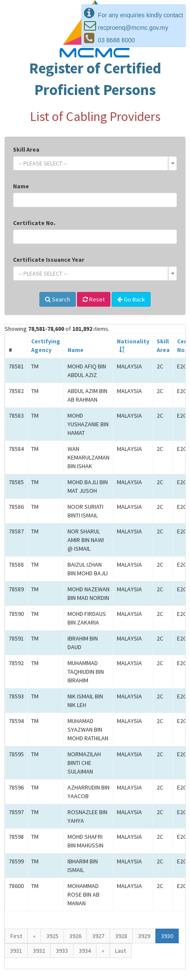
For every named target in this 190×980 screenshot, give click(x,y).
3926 (75, 936)
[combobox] (95, 163)
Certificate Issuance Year (49, 260)
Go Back (131, 299)
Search (58, 299)
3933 (62, 951)
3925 (52, 936)
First (16, 936)
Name (21, 186)
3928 (121, 936)
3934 (85, 951)
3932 (39, 951)
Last (121, 951)
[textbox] (92, 163)
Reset (94, 299)
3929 (144, 936)
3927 (98, 936)
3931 (16, 951)
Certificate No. (34, 223)
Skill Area (26, 149)
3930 (167, 936)
